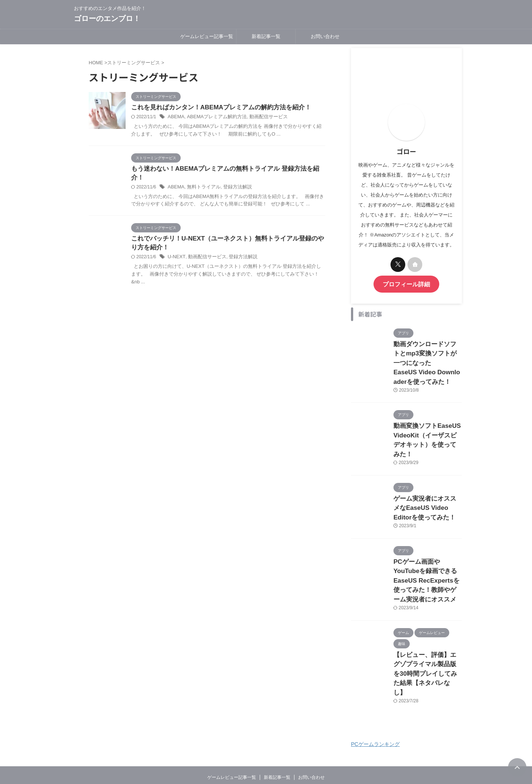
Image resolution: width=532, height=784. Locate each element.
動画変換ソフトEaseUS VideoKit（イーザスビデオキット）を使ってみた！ (427, 427)
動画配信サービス (261, 117)
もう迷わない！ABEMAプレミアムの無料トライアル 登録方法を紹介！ (226, 169)
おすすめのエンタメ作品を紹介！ (266, 749)
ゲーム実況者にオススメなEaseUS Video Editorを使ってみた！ (427, 487)
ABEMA (175, 117)
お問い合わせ (325, 36)
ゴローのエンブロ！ (107, 18)
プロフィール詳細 (406, 284)
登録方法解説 (232, 179)
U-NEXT (176, 250)
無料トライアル (201, 179)
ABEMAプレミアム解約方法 (213, 117)
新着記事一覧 (266, 36)
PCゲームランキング (375, 702)
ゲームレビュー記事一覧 (207, 36)
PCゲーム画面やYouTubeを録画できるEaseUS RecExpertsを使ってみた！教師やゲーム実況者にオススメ (427, 555)
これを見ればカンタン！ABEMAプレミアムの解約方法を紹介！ (216, 108)
